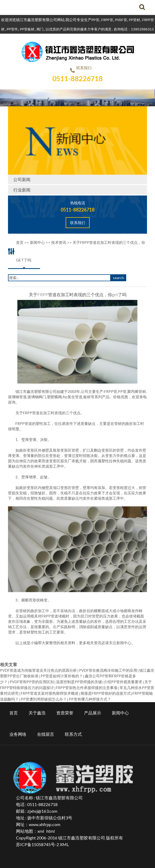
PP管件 (12, 29)
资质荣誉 (65, 710)
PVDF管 (121, 20)
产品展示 (93, 710)
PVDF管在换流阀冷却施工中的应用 (108, 670)
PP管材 (134, 20)
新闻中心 (124, 643)
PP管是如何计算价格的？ (62, 676)
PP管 (95, 20)
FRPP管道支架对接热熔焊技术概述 (50, 692)
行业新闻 (22, 190)
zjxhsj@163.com (42, 809)
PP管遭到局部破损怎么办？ (44, 697)
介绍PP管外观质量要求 (123, 681)
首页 (14, 710)
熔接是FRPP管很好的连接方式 (106, 692)
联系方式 (73, 732)
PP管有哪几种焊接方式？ (90, 697)
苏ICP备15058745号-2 (37, 842)
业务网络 (18, 732)
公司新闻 (22, 179)
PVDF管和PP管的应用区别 (32, 681)
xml (41, 829)
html (51, 829)
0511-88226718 (77, 79)
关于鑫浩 (37, 710)
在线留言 (46, 732)
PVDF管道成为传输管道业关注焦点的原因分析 (38, 670)
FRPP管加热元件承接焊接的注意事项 (87, 686)
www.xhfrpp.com (45, 822)
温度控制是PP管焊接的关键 (79, 681)
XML (64, 842)
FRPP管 (107, 20)
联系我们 (78, 223)
